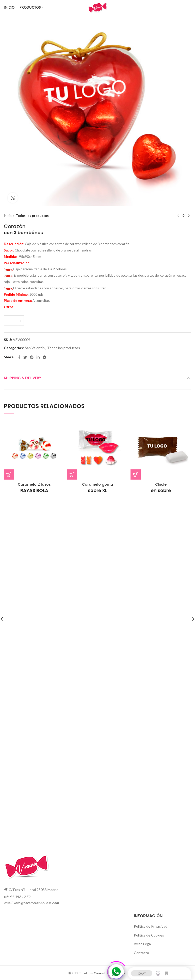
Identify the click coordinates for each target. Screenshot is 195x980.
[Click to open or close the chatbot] (116, 970)
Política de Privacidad (151, 926)
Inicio (8, 216)
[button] (9, 474)
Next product (189, 216)
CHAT (142, 971)
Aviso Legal (143, 944)
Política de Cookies (149, 935)
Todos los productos (32, 216)
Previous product (178, 216)
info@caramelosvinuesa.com (36, 903)
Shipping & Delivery (22, 378)
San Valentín (35, 348)
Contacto (141, 953)
